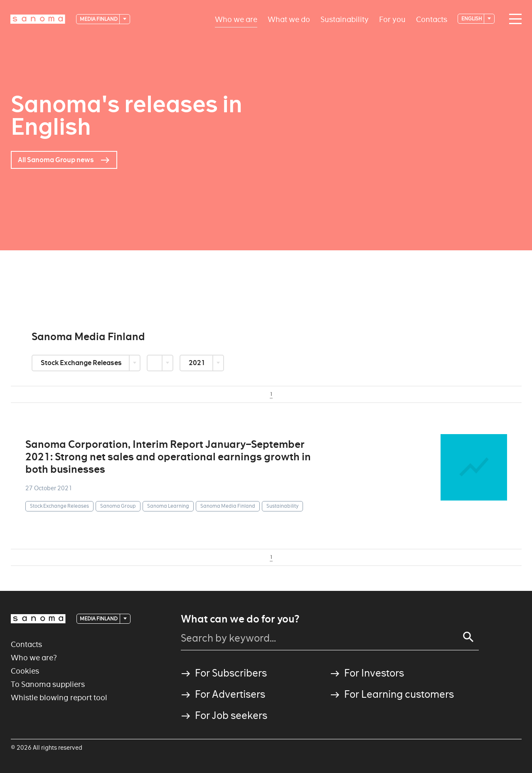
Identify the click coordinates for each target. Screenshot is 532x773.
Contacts (432, 19)
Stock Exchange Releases (82, 363)
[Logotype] (38, 19)
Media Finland (99, 19)
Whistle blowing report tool (59, 698)
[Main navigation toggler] (513, 19)
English (472, 19)
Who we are (236, 19)
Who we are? (34, 658)
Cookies (25, 671)
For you (392, 19)
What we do (289, 19)
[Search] (468, 637)
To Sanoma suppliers (48, 684)
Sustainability (345, 19)
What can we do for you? (240, 619)
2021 (198, 363)
